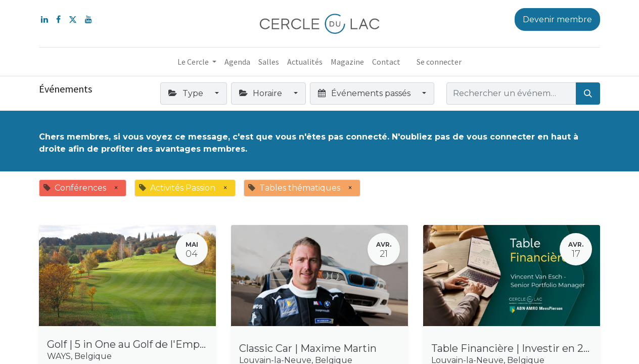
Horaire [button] (262, 93)
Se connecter (439, 62)
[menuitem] (237, 62)
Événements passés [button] (365, 93)
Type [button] (187, 93)
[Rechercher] (588, 94)
